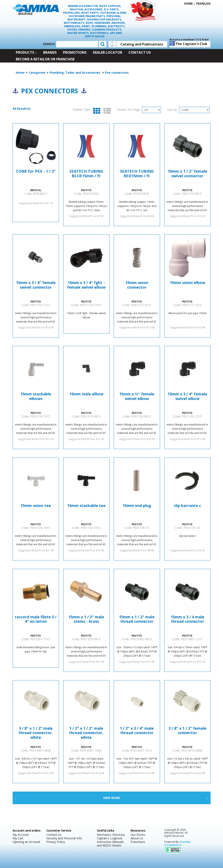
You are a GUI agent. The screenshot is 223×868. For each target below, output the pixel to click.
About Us (137, 838)
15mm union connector (137, 285)
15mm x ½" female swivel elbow (137, 396)
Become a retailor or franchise (45, 59)
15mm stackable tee (86, 506)
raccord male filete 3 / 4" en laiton (36, 619)
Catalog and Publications (142, 44)
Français (203, 3)
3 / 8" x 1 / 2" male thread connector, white (36, 733)
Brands (50, 52)
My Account (21, 835)
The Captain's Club (188, 44)
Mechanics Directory (111, 835)
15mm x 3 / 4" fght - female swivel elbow (86, 285)
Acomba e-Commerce (177, 843)
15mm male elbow (86, 394)
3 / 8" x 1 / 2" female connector (187, 731)
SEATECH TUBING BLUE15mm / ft (86, 174)
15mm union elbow (187, 283)
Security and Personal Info (64, 838)
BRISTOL (36, 190)
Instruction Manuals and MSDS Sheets (110, 844)
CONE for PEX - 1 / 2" (36, 171)
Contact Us (140, 52)
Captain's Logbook (110, 838)
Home (188, 3)
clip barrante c (187, 506)
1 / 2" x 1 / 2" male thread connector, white (86, 733)
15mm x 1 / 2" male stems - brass (86, 619)
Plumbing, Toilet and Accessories (75, 73)
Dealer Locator (107, 52)
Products (26, 52)
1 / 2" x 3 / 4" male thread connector (137, 731)
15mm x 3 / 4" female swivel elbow (187, 396)
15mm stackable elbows (36, 396)
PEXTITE (86, 190)
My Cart (18, 838)
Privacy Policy (56, 842)
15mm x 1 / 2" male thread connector (137, 619)
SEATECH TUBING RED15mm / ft (137, 174)
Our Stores (138, 835)
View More (112, 798)
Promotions (75, 52)
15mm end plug (137, 506)
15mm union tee (36, 506)
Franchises (138, 842)
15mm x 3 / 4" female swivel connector (36, 285)
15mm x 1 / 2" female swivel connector (187, 174)
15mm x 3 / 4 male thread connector (187, 619)
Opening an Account (26, 842)
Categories (37, 73)
